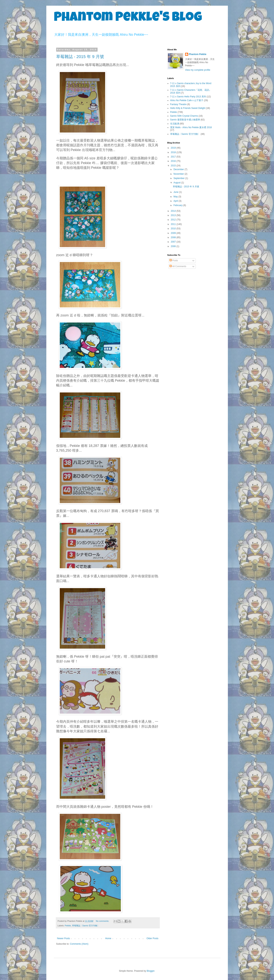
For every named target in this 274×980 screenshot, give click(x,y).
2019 (174, 148)
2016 (174, 161)
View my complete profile (198, 70)
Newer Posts (64, 938)
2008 (174, 237)
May (176, 197)
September (179, 178)
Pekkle (68, 926)
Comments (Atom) (79, 944)
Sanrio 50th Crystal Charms (184, 116)
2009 (174, 233)
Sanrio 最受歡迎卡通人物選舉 (185, 120)
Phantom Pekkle (198, 54)
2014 (174, 211)
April (176, 201)
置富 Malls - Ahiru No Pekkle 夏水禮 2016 (191, 127)
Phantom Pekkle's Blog (128, 18)
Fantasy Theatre (178, 104)
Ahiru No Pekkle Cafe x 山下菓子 (187, 100)
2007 (174, 242)
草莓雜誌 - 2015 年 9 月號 (80, 57)
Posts (174, 261)
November (179, 174)
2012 (174, 220)
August (177, 183)
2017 (174, 157)
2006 (174, 246)
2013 (174, 215)
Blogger (151, 971)
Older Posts (153, 938)
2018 (174, 152)
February (178, 205)
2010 (174, 229)
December (179, 169)
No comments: (103, 921)
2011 (174, 224)
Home (108, 938)
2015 (174, 166)
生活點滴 (175, 124)
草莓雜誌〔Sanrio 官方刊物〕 (86, 926)
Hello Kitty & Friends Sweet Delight (188, 108)
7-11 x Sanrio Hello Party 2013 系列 (188, 97)
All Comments (178, 266)
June (176, 192)
